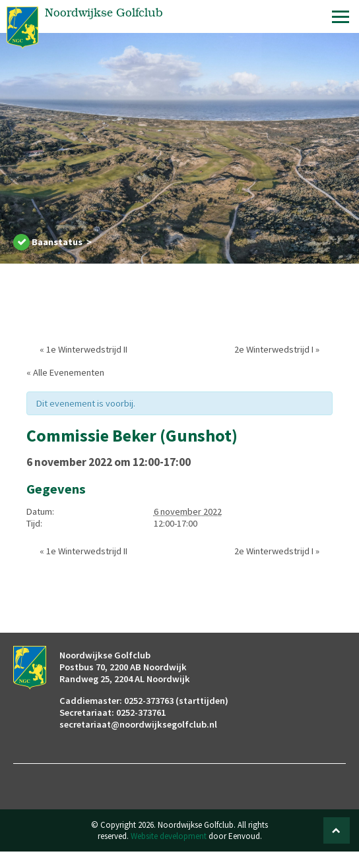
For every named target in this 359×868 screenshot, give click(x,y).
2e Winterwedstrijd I (277, 349)
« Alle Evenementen (65, 372)
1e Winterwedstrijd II (83, 349)
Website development (169, 836)
